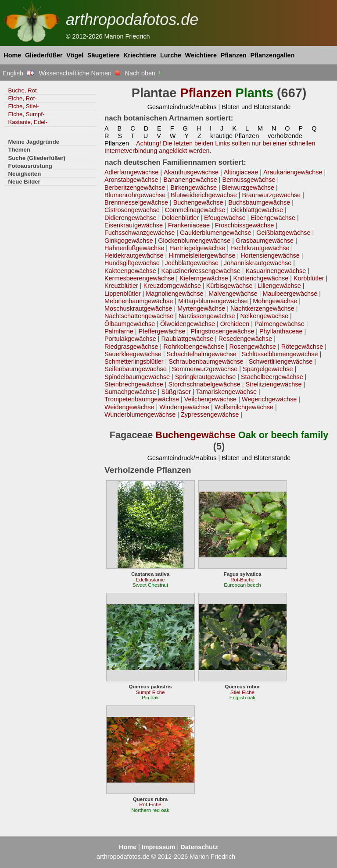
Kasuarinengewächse (276, 271)
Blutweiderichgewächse (204, 195)
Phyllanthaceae (281, 331)
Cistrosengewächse (132, 210)
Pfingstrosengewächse (222, 331)
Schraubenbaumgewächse (206, 361)
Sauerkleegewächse (133, 354)
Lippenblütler (123, 294)
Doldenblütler (180, 218)
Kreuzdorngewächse (172, 286)
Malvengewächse (233, 294)
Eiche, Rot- (22, 98)
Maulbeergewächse (290, 294)
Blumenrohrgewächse (135, 195)
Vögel (75, 55)
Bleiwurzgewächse (248, 188)
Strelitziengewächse (273, 384)
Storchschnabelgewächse (204, 384)
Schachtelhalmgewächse (202, 354)
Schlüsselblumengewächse (280, 354)
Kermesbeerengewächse (139, 278)
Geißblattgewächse (283, 233)
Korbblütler (309, 278)
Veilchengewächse (210, 399)
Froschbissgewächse (245, 225)
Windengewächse (184, 407)
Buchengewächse (198, 202)
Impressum (159, 847)
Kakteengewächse (130, 271)
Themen (19, 150)
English (18, 73)
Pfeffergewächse (162, 331)
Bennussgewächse (249, 180)
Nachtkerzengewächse (262, 308)
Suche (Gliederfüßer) (37, 158)
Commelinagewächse (195, 210)
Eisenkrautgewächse (134, 225)
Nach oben (144, 73)
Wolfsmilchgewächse (244, 407)
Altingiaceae (241, 172)
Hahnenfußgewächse (134, 248)
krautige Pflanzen (235, 136)
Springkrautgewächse (206, 377)
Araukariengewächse (293, 172)
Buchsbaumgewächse (259, 202)
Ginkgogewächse (129, 241)
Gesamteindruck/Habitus (182, 107)
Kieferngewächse (204, 278)
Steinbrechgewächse (134, 384)
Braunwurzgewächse (271, 195)
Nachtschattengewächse (139, 316)
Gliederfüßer (44, 55)
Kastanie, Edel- (28, 122)
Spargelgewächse (268, 369)
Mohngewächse (275, 301)
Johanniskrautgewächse (258, 263)
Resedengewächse (246, 339)
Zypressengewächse (210, 415)
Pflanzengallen (273, 55)
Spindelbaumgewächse (137, 377)
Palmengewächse (280, 324)
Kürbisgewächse (229, 286)
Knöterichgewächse (261, 278)
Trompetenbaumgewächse (142, 399)
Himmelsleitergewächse (202, 255)
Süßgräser (176, 392)
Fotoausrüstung (30, 166)
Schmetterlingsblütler (134, 361)
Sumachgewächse (130, 392)
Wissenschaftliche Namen (79, 73)
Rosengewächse (253, 347)
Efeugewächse (225, 218)
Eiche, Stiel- (23, 106)
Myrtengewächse (201, 308)
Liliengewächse (279, 286)
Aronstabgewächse (131, 180)
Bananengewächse (190, 180)
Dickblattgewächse (257, 210)
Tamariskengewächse (227, 392)
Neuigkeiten (24, 174)
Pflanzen (234, 55)
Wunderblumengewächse (140, 415)
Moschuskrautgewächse (138, 308)
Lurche (171, 55)
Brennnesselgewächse (136, 202)
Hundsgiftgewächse (132, 263)
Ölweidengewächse (188, 324)
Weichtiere (201, 55)
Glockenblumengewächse (194, 241)
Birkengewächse (194, 188)
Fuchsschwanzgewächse (140, 233)
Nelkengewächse (264, 316)
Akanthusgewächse (191, 172)
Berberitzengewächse (135, 188)
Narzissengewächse (207, 316)
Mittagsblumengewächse (213, 301)
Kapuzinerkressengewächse (201, 271)
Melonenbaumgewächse (139, 301)
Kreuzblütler (121, 286)
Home (12, 55)
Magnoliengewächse (174, 294)
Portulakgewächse (130, 339)
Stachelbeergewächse (272, 377)
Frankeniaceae (189, 225)
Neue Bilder (24, 182)
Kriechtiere (140, 55)
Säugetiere (104, 55)
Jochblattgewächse (192, 263)
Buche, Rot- (23, 90)
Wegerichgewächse (269, 399)
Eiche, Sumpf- (26, 114)
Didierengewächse (131, 218)
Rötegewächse (302, 347)
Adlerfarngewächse (131, 172)
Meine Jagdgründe (34, 142)
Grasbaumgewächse (265, 241)
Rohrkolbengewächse (194, 347)
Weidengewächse (129, 407)
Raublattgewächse (187, 339)
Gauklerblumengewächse (216, 233)
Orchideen (235, 324)
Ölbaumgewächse (130, 324)
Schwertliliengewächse (281, 361)
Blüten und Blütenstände (256, 107)
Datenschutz (199, 847)
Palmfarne (119, 331)
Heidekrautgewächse (134, 255)
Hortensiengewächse (270, 255)
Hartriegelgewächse (197, 248)
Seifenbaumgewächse (136, 369)
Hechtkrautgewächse (260, 248)
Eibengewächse (273, 218)
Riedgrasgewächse (131, 347)
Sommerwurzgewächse (205, 369)
